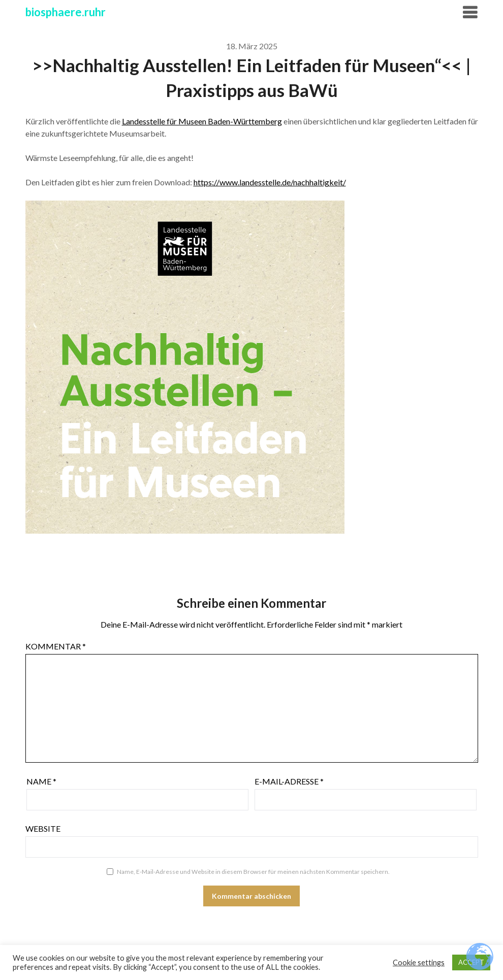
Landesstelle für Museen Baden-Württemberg (202, 121)
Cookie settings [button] (419, 962)
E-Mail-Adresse (289, 781)
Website (43, 828)
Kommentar (56, 646)
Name (41, 781)
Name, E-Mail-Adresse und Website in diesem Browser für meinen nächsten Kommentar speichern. (253, 872)
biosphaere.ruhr (66, 12)
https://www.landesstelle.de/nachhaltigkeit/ (270, 182)
